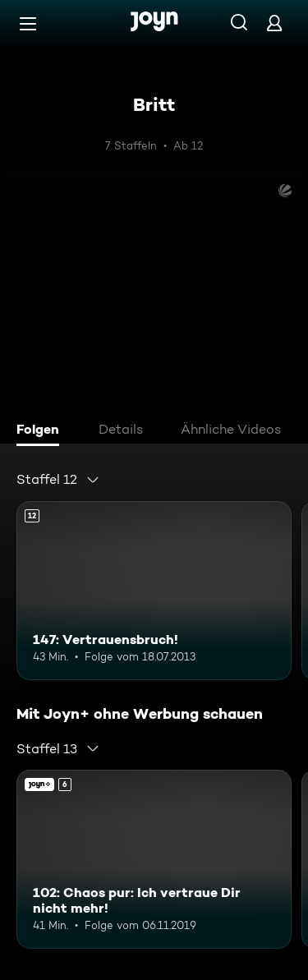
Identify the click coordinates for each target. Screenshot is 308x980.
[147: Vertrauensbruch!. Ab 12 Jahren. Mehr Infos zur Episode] (154, 591)
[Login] (274, 23)
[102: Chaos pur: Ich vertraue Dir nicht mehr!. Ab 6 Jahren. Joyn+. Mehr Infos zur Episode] (154, 859)
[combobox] (58, 480)
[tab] (42, 431)
